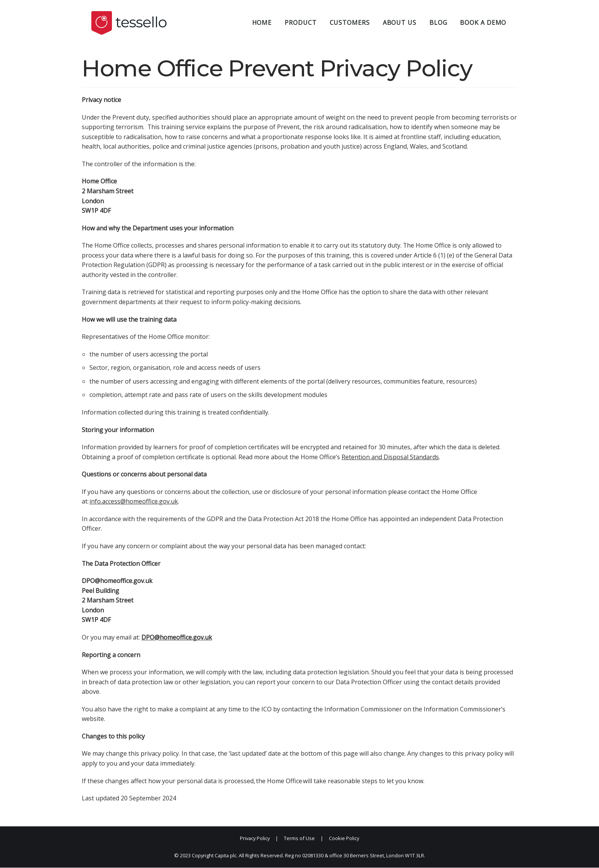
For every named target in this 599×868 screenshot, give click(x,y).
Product (300, 23)
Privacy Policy (255, 839)
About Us (400, 23)
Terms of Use (299, 839)
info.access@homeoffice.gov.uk (134, 502)
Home (262, 23)
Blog (438, 23)
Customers (350, 23)
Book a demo (483, 23)
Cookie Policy (344, 839)
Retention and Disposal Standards (390, 457)
